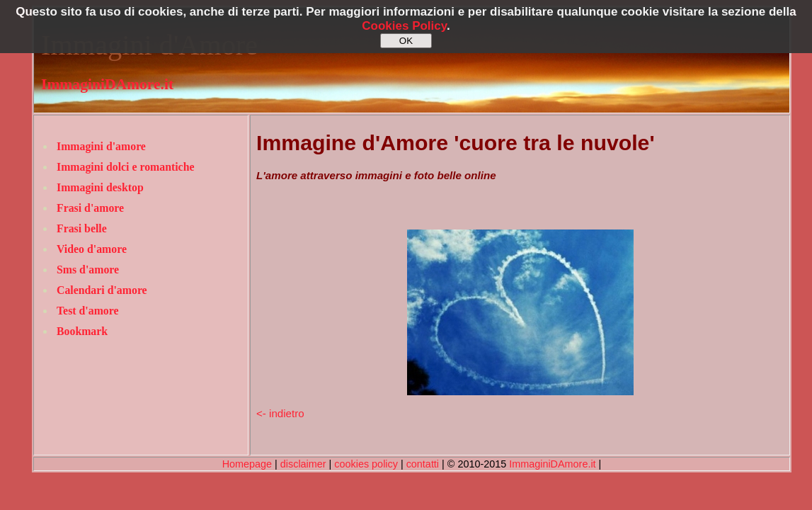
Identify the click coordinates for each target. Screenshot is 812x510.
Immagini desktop (100, 187)
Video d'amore (92, 249)
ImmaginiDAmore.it (107, 84)
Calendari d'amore (102, 290)
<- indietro (280, 413)
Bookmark (82, 331)
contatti (423, 464)
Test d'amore (88, 311)
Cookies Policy (404, 26)
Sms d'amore (88, 270)
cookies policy (366, 464)
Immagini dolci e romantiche (125, 167)
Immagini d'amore (101, 146)
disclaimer (303, 464)
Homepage (247, 464)
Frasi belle (82, 228)
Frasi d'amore (90, 208)
